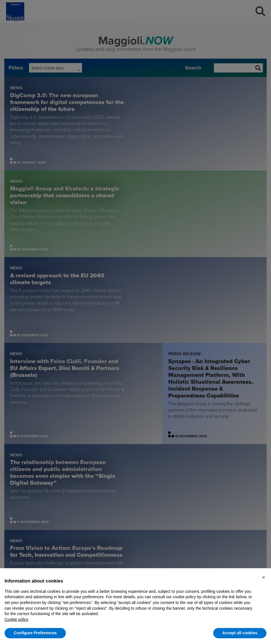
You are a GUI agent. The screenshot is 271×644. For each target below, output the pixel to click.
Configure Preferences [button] (35, 633)
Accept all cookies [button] (240, 633)
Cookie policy (16, 619)
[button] (264, 577)
